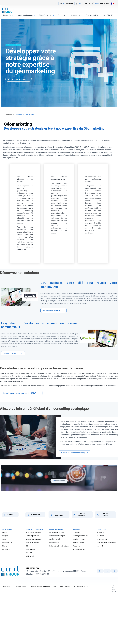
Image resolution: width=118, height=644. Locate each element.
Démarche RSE (7, 543)
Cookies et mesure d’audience (61, 586)
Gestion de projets (79, 539)
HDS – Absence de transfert (81, 586)
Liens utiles (100, 546)
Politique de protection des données (40, 586)
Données (29, 553)
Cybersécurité (54, 543)
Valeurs (5, 539)
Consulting (77, 532)
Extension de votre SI (57, 532)
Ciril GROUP (66, 4)
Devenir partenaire (82, 515)
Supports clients (79, 543)
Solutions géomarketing (20, 79)
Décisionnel (30, 556)
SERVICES (77, 529)
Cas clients (100, 536)
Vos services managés (57, 536)
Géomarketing (31, 549)
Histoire (5, 532)
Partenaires (6, 549)
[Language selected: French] (112, 3)
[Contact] (5, 515)
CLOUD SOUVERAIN (56, 529)
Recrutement (35, 515)
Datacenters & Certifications (59, 546)
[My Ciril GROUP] (98, 515)
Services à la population (34, 539)
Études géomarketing (80, 536)
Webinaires (100, 532)
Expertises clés (10, 114)
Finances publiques (32, 536)
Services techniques (33, 543)
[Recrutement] (28, 515)
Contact (10, 515)
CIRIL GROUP (7, 529)
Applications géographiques (106, 543)
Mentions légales (21, 586)
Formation (77, 546)
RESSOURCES (102, 529)
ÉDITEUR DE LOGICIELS (34, 529)
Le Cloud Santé (55, 539)
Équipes (5, 536)
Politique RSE (7, 586)
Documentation (102, 539)
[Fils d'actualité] (52, 515)
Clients (5, 546)
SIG (27, 546)
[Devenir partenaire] (74, 515)
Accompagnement (79, 549)
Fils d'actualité (59, 515)
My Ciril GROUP (105, 515)
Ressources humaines (33, 532)
